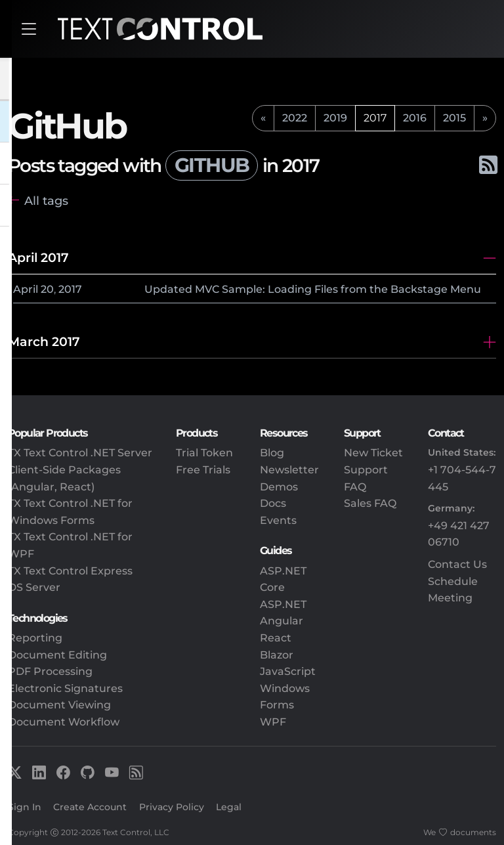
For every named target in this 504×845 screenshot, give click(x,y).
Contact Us (457, 564)
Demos (279, 487)
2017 (70, 289)
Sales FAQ (370, 503)
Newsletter (289, 470)
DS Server (34, 587)
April (26, 289)
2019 (335, 118)
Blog (272, 453)
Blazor (277, 655)
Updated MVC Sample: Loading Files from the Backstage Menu (313, 289)
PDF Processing (50, 671)
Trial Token (204, 453)
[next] (485, 118)
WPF (273, 722)
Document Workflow (64, 722)
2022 (295, 118)
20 (47, 289)
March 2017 (44, 341)
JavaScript (288, 671)
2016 (415, 118)
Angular (282, 621)
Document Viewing (59, 705)
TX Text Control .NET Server (80, 453)
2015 (454, 118)
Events (278, 520)
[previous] (263, 118)
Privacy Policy (172, 807)
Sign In (25, 807)
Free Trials (203, 470)
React (276, 638)
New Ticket (373, 453)
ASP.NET (283, 604)
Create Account (90, 807)
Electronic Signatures (65, 688)
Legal (229, 807)
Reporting (35, 638)
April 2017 (38, 257)
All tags (46, 201)
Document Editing (57, 655)
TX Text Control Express (70, 571)
